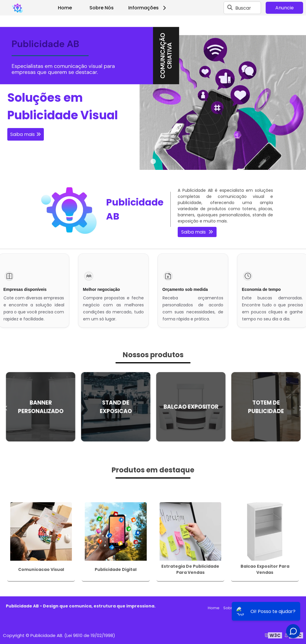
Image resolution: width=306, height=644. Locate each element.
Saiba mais (23, 134)
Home (65, 8)
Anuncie (285, 8)
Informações (148, 8)
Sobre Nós (102, 8)
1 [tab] (153, 163)
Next (300, 407)
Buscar (243, 8)
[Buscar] (230, 8)
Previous (6, 407)
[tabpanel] (153, 93)
